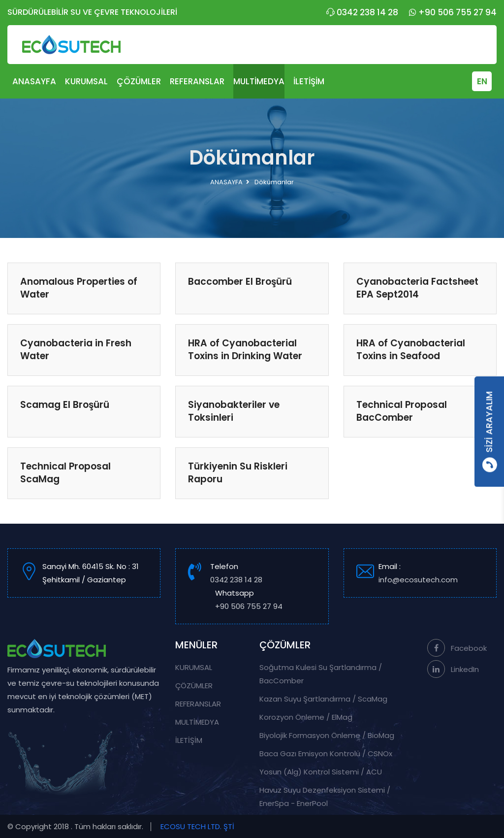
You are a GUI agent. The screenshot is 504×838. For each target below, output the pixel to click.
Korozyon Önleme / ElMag (306, 717)
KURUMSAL (86, 81)
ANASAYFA (34, 81)
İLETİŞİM (309, 81)
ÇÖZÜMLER (139, 81)
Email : (431, 574)
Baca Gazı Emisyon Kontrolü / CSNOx (326, 754)
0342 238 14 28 (362, 12)
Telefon (236, 574)
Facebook (457, 648)
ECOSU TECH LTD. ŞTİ (197, 826)
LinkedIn (453, 669)
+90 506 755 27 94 (453, 12)
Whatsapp (249, 600)
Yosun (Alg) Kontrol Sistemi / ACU (321, 772)
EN (482, 81)
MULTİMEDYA (259, 81)
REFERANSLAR (197, 81)
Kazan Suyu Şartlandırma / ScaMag (323, 699)
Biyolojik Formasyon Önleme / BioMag (327, 735)
